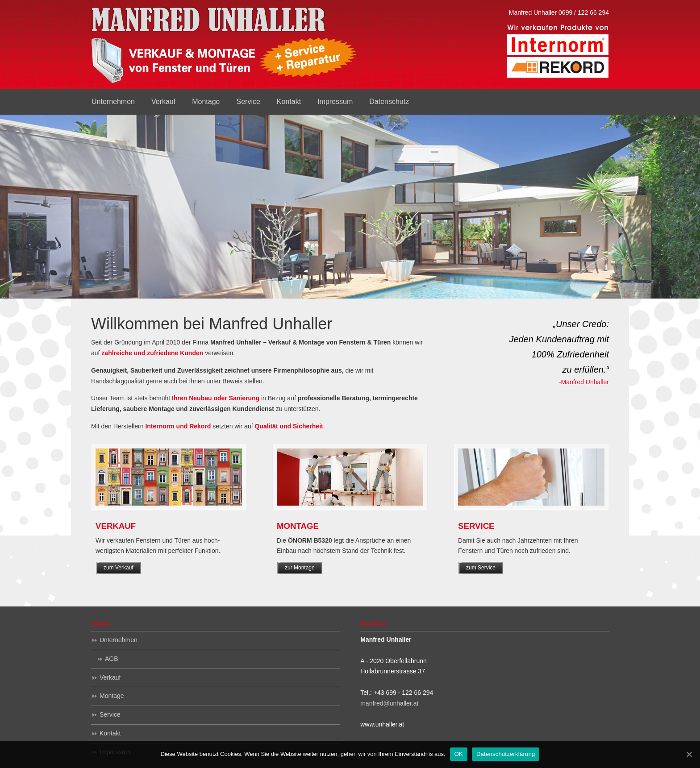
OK (459, 754)
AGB (112, 659)
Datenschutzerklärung (506, 754)
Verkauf (110, 677)
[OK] (689, 754)
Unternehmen (119, 640)
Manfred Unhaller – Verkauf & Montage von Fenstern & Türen (225, 47)
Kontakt (110, 733)
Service (110, 714)
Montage (112, 696)
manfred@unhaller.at (389, 703)
